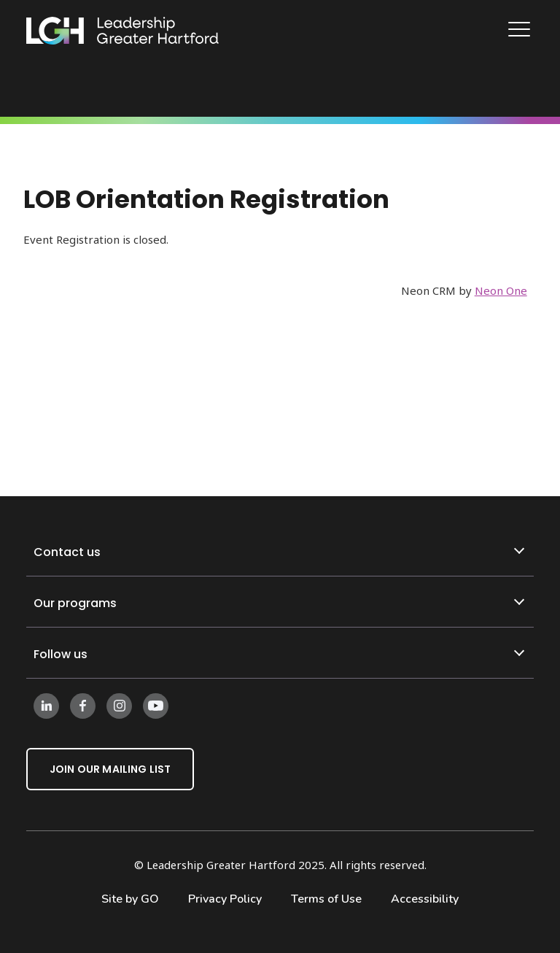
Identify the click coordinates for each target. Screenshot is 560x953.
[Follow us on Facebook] (83, 705)
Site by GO (130, 899)
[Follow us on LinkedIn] (46, 705)
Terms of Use (326, 899)
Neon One (501, 290)
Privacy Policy (225, 899)
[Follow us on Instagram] (119, 705)
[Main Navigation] (521, 31)
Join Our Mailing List (110, 769)
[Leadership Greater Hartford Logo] (123, 31)
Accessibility (425, 899)
